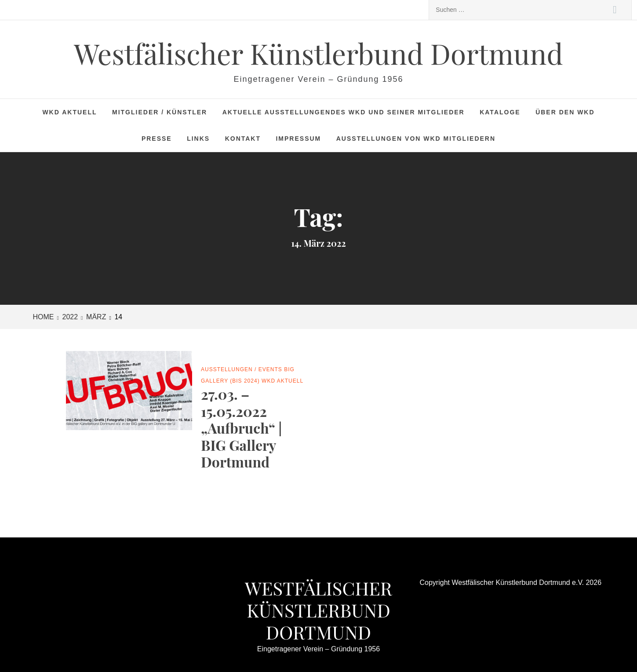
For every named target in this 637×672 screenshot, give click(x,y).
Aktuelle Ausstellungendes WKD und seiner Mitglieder (344, 112)
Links (198, 139)
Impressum (298, 139)
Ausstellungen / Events (242, 369)
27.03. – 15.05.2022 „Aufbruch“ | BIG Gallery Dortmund (241, 428)
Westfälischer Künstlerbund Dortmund (318, 53)
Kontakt (243, 139)
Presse (157, 139)
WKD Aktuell (69, 112)
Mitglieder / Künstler (160, 112)
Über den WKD (565, 112)
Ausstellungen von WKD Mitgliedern (416, 139)
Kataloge (500, 112)
